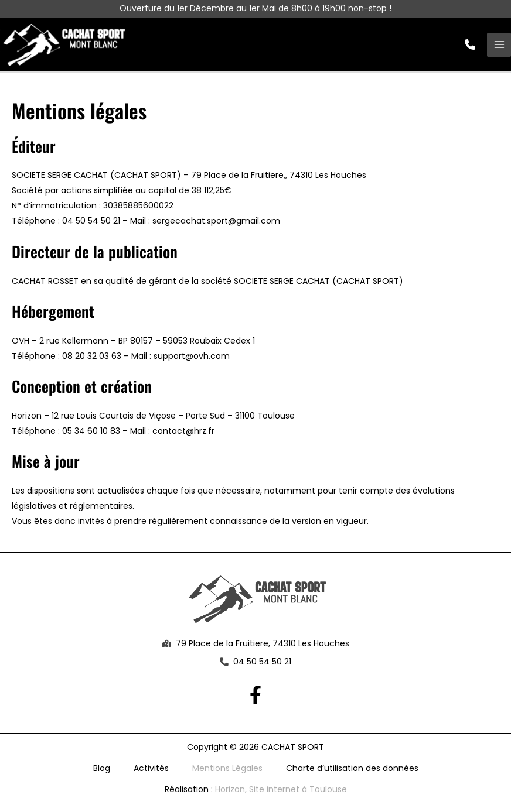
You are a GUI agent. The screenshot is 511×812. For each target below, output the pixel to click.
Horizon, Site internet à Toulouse (281, 793)
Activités (151, 772)
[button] (470, 46)
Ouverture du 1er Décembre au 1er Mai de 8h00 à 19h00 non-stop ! (255, 8)
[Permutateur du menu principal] (499, 47)
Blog (102, 772)
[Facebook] (255, 698)
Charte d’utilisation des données (352, 772)
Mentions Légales (227, 772)
